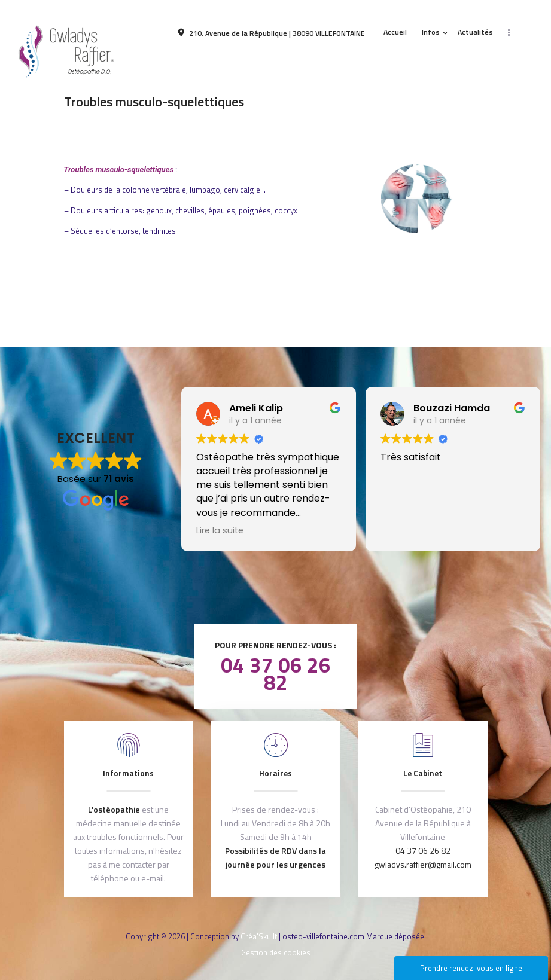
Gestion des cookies (276, 952)
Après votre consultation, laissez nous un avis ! (275, 579)
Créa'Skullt (259, 936)
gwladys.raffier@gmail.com (423, 864)
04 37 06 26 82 (276, 674)
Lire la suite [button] (220, 530)
